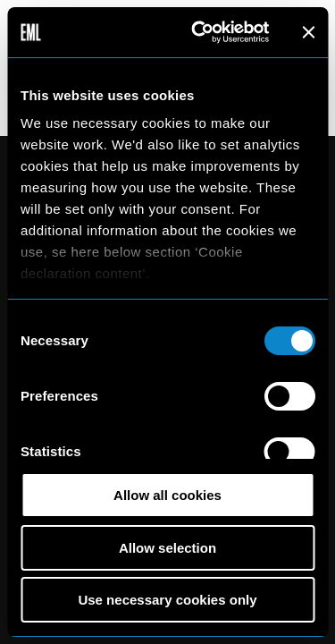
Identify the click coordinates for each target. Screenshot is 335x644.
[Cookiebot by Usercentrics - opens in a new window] (200, 32)
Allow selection (167, 548)
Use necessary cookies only (167, 600)
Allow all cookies (167, 495)
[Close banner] (308, 32)
